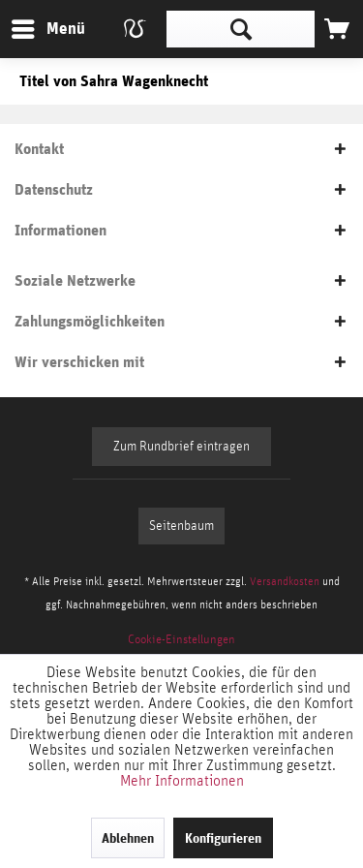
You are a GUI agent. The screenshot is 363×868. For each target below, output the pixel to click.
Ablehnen (128, 838)
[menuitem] (47, 29)
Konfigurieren (223, 838)
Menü (34, 26)
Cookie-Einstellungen (181, 640)
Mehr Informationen (182, 781)
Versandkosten (285, 581)
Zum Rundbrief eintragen (181, 447)
